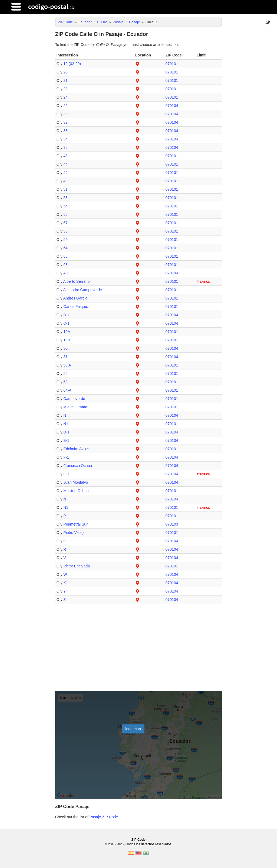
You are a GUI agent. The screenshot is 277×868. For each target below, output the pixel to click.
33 (65, 131)
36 (65, 147)
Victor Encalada (77, 566)
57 (65, 223)
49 (65, 181)
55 (65, 374)
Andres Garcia (75, 298)
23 (65, 89)
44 (65, 164)
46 (65, 173)
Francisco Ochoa (78, 466)
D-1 (66, 432)
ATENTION (203, 282)
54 (65, 206)
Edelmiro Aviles (76, 449)
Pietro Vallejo (74, 533)
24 (65, 97)
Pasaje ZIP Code (104, 817)
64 (65, 248)
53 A (67, 365)
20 (65, 72)
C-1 (66, 323)
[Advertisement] (139, 650)
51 (65, 189)
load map (133, 729)
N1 (66, 424)
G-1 (66, 474)
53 (65, 198)
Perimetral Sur (75, 524)
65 (65, 256)
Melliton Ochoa (76, 491)
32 (65, 122)
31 (65, 357)
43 (65, 156)
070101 (172, 64)
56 (65, 214)
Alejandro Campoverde (83, 290)
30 (65, 114)
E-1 (66, 440)
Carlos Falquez (76, 307)
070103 (172, 524)
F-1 (66, 457)
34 (65, 139)
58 (65, 231)
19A (67, 332)
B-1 (66, 315)
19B (67, 340)
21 (65, 80)
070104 (172, 106)
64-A (67, 390)
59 (65, 240)
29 (65, 106)
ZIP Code (138, 840)
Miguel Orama (75, 407)
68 (65, 265)
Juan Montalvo (76, 482)
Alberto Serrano (77, 281)
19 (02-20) (72, 64)
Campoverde (74, 399)
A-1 (66, 273)
